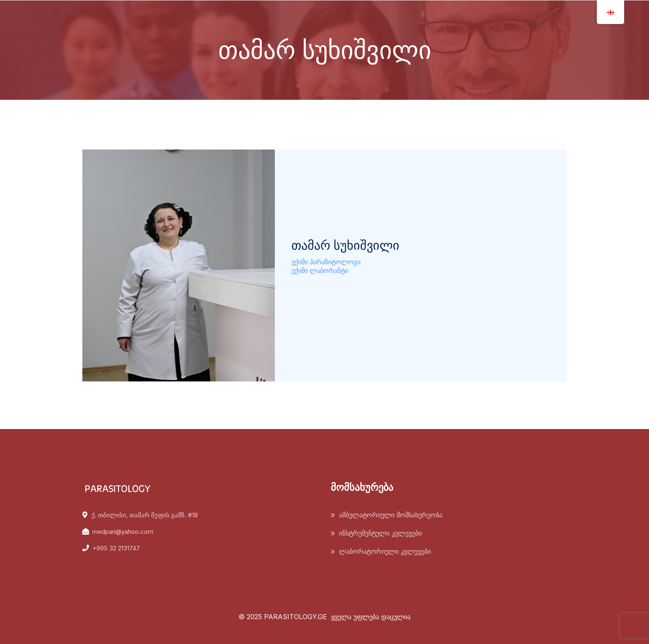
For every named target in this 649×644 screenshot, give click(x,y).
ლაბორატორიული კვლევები (385, 551)
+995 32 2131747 (116, 548)
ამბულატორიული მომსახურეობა (391, 515)
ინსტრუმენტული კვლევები (380, 533)
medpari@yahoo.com (123, 532)
